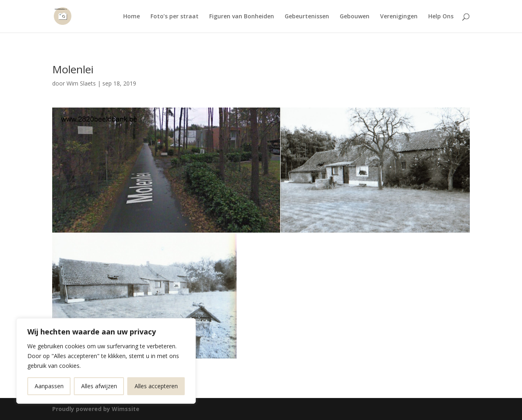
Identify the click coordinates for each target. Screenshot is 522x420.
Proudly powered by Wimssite (96, 409)
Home (132, 17)
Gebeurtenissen (307, 17)
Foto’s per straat (175, 17)
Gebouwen (355, 17)
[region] (106, 361)
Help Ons (441, 17)
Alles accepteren (156, 386)
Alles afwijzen (99, 386)
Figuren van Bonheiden (242, 17)
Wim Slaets (81, 83)
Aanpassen (49, 386)
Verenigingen (399, 17)
